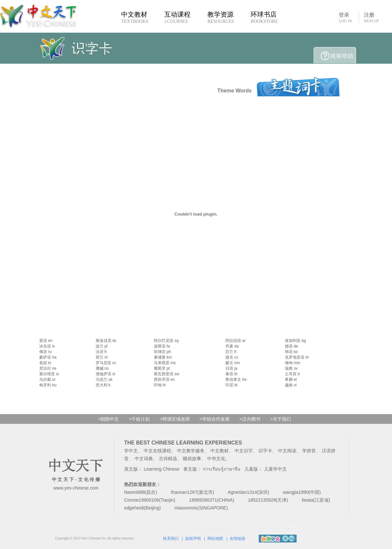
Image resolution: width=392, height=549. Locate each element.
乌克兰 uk (104, 379)
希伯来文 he (236, 379)
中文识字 (244, 451)
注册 (371, 18)
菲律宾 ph (163, 352)
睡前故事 (192, 459)
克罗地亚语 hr (297, 357)
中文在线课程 (157, 451)
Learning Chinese (162, 469)
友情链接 (237, 539)
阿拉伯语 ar (236, 341)
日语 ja (231, 368)
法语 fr (101, 352)
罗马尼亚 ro (106, 363)
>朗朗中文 (108, 419)
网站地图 (215, 539)
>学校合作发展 (215, 419)
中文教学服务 (191, 451)
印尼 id (231, 385)
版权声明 (193, 539)
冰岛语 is (47, 346)
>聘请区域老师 (174, 419)
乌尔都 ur (47, 379)
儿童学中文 (275, 469)
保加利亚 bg (295, 341)
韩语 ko (291, 352)
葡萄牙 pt (162, 368)
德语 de (292, 346)
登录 (345, 17)
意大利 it (103, 385)
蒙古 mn (233, 363)
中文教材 (220, 451)
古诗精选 (168, 459)
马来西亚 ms (165, 363)
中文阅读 (287, 451)
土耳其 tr (293, 374)
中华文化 (216, 459)
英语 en (46, 341)
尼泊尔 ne (48, 368)
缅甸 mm (293, 363)
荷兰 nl (102, 357)
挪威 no (102, 368)
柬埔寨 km (163, 357)
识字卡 (265, 451)
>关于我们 (281, 419)
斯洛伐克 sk (106, 341)
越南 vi (291, 385)
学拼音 (309, 451)
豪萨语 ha (48, 357)
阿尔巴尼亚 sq (166, 341)
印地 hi (160, 385)
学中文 (131, 451)
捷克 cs (232, 357)
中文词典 (144, 459)
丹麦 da (232, 346)
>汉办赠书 (250, 419)
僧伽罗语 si (106, 374)
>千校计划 (139, 419)
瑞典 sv (291, 368)
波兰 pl (102, 346)
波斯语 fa (162, 346)
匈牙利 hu (48, 385)
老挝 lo (45, 363)
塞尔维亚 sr (49, 374)
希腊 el (291, 379)
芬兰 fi (231, 352)
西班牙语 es (164, 379)
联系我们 (171, 539)
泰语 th (231, 374)
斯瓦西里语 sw (167, 374)
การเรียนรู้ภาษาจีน (222, 469)
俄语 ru (45, 352)
